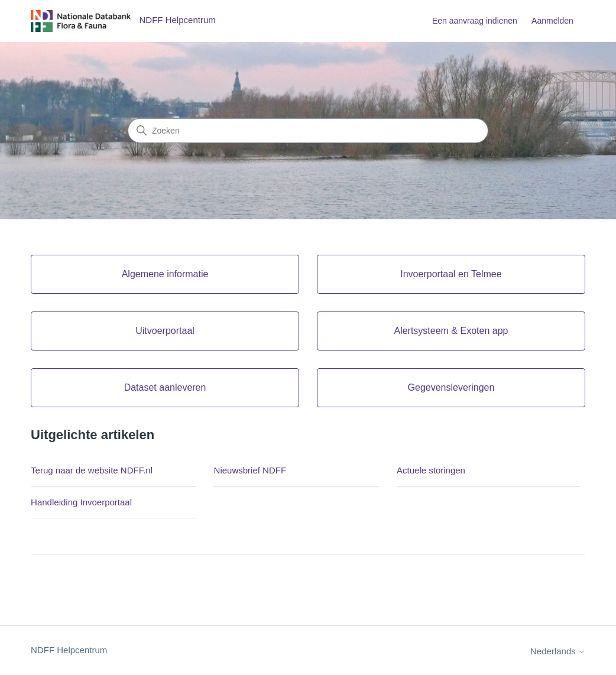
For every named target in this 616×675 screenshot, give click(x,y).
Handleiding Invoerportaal (81, 502)
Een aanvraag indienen (475, 21)
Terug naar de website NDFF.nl (92, 470)
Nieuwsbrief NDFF (250, 470)
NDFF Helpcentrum (69, 650)
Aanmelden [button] (552, 21)
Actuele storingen (431, 470)
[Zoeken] (308, 131)
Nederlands (558, 651)
